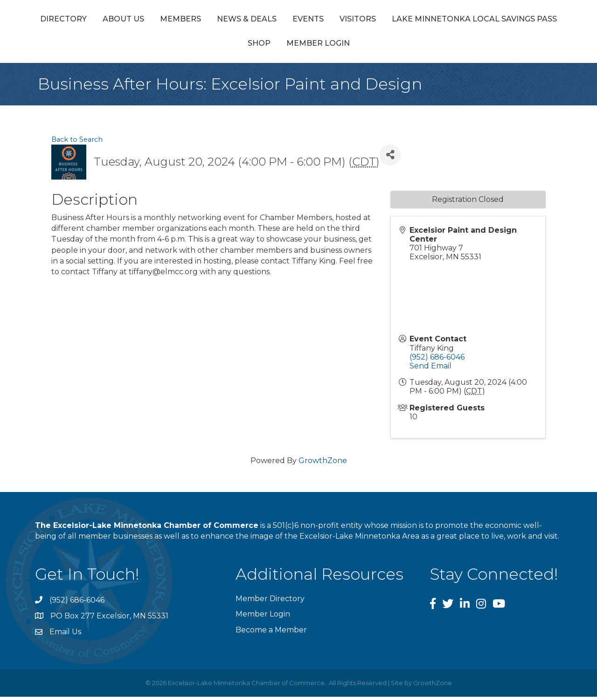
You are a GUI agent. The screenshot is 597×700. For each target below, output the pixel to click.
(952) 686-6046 (437, 360)
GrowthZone (323, 464)
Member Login (409, 47)
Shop (350, 47)
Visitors (514, 20)
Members (206, 20)
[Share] (390, 158)
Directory (89, 20)
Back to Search (77, 143)
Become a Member (271, 633)
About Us (149, 20)
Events (333, 20)
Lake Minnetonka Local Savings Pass (240, 47)
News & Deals (272, 20)
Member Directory (270, 602)
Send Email (430, 370)
